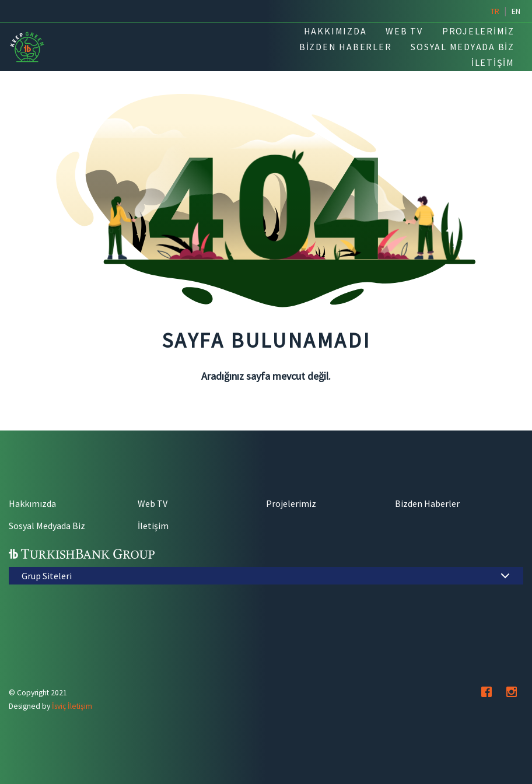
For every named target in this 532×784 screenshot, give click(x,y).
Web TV (153, 503)
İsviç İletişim (72, 706)
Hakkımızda (32, 503)
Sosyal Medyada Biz (47, 526)
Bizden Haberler (427, 503)
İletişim (153, 526)
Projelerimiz (291, 503)
